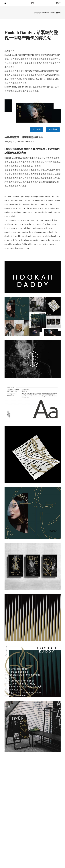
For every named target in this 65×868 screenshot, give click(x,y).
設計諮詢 (37, 129)
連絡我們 (53, 129)
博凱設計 (37, 13)
